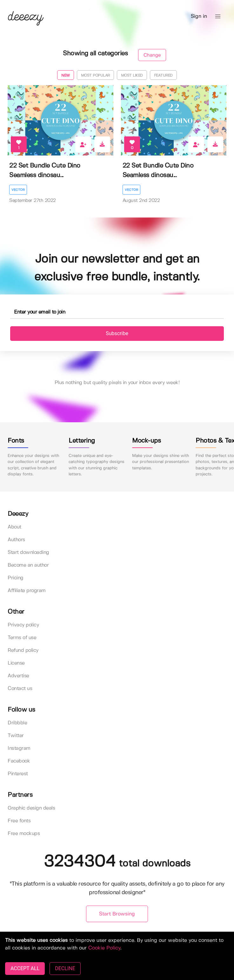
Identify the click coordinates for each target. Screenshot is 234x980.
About (14, 527)
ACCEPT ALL (25, 968)
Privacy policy (23, 625)
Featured (163, 76)
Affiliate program (27, 591)
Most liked (132, 76)
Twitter (16, 736)
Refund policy (23, 650)
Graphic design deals (31, 808)
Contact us (20, 689)
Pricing (16, 578)
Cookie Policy (104, 948)
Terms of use (22, 638)
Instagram (19, 748)
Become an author (28, 565)
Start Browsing (117, 914)
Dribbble (17, 723)
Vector (18, 190)
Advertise (18, 676)
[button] (218, 17)
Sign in (199, 16)
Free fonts (19, 821)
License (16, 663)
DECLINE (65, 968)
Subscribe (117, 333)
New (66, 76)
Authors (16, 540)
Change (152, 55)
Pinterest (18, 774)
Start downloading (28, 552)
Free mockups (24, 834)
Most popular (95, 76)
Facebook (19, 761)
